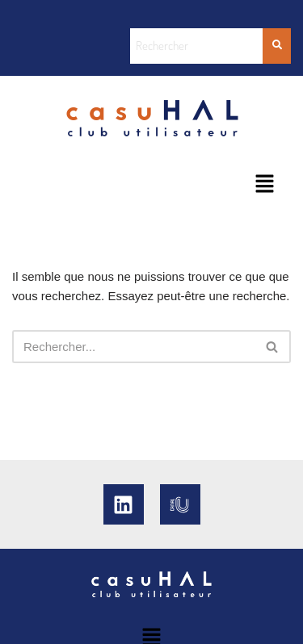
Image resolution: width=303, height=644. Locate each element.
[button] (264, 185)
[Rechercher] (133, 347)
